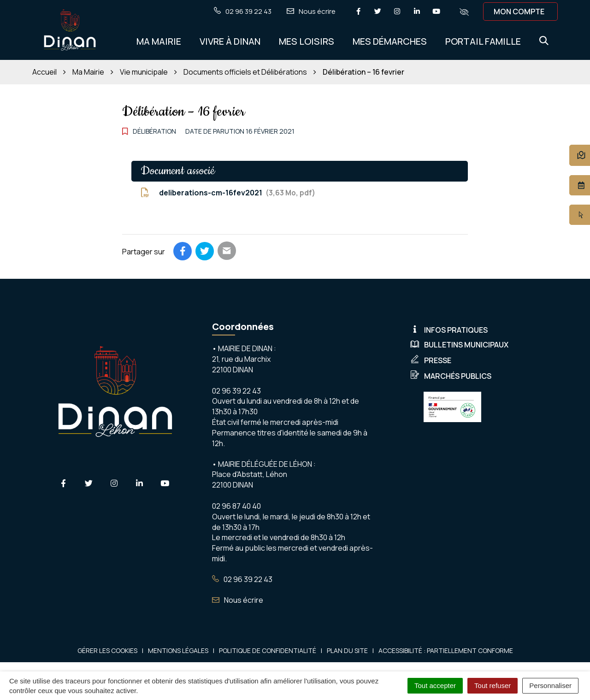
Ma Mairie (159, 41)
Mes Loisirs (307, 41)
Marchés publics (451, 376)
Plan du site (347, 650)
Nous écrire (238, 600)
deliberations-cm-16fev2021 (228, 193)
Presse (431, 360)
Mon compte (519, 12)
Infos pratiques (449, 330)
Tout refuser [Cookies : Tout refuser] (493, 685)
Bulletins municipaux (459, 345)
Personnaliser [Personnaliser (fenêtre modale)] (550, 685)
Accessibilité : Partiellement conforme (446, 650)
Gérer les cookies (107, 650)
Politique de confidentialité (268, 650)
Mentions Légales (178, 650)
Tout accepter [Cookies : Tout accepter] (435, 685)
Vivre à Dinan (230, 41)
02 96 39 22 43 (242, 579)
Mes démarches (390, 41)
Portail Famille (483, 41)
